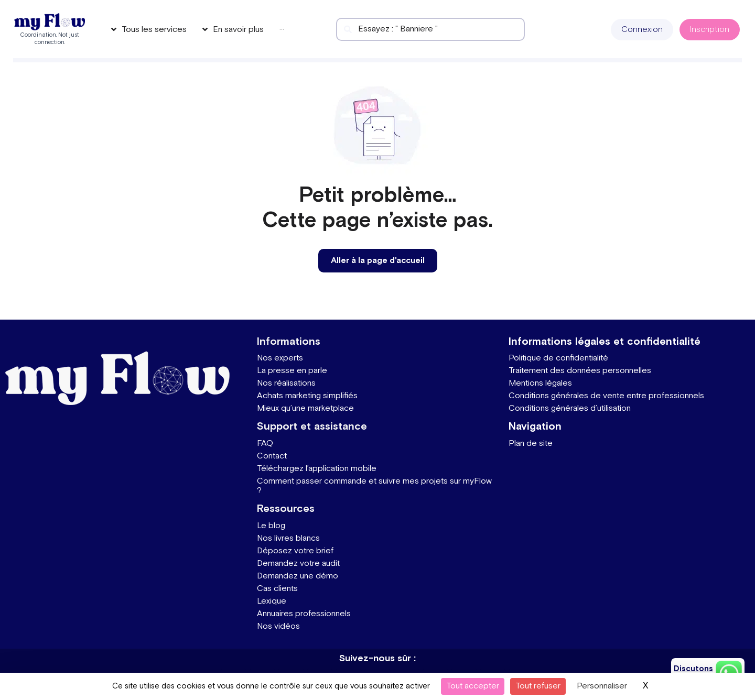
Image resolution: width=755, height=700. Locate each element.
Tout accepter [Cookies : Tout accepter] (473, 686)
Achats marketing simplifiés (307, 396)
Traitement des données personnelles (580, 371)
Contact (272, 456)
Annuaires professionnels (304, 614)
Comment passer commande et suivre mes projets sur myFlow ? (374, 486)
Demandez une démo (298, 576)
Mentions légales (540, 383)
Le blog (271, 526)
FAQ (265, 444)
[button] (642, 30)
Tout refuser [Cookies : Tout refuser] (538, 686)
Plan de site (531, 444)
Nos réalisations (286, 383)
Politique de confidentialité (558, 358)
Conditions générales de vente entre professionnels (606, 396)
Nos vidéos (278, 626)
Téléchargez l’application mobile (317, 469)
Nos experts (280, 358)
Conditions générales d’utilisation (570, 408)
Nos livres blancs (288, 538)
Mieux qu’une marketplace (305, 408)
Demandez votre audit (298, 564)
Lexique (272, 601)
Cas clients (277, 589)
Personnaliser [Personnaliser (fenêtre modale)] (602, 686)
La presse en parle (292, 371)
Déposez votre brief (295, 551)
